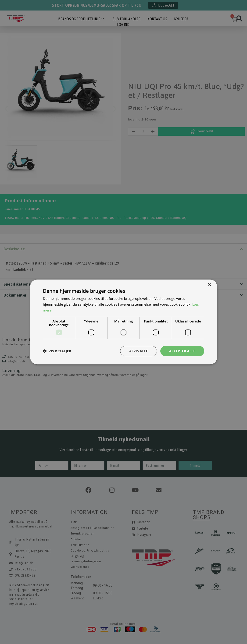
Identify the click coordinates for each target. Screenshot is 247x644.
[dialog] (123, 322)
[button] (57, 351)
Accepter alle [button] (182, 351)
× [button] (209, 285)
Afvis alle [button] (139, 351)
